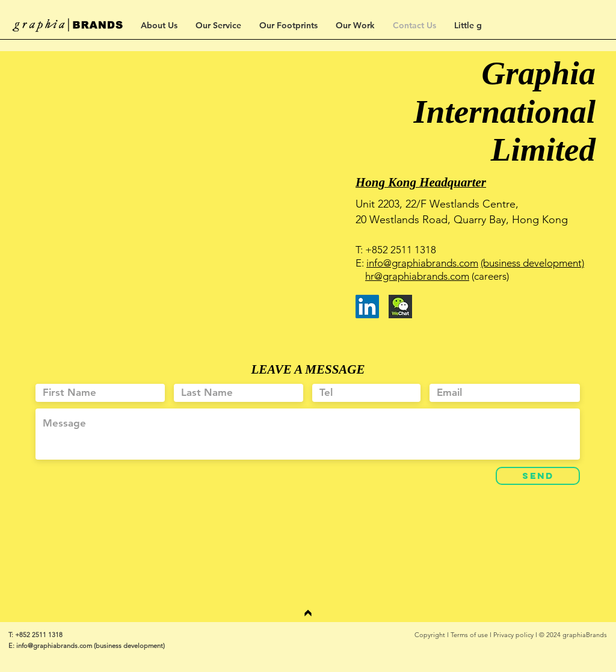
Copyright (430, 635)
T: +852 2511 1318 (35, 635)
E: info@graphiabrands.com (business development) (87, 646)
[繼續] (308, 613)
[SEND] (538, 476)
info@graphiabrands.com (422, 263)
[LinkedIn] (367, 307)
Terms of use (469, 635)
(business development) (532, 263)
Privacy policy (513, 635)
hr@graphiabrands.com (417, 276)
